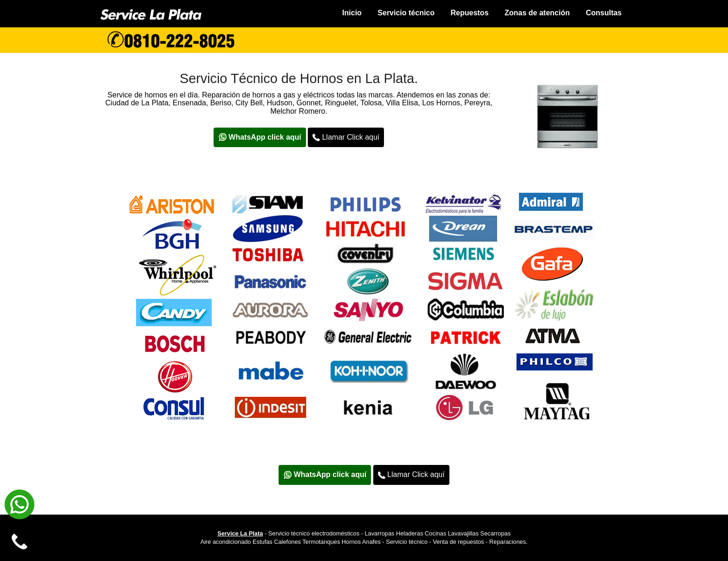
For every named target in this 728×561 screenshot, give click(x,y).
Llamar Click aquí (346, 137)
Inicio (352, 13)
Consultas (604, 13)
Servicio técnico (406, 13)
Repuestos (469, 13)
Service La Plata (240, 533)
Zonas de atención (537, 13)
